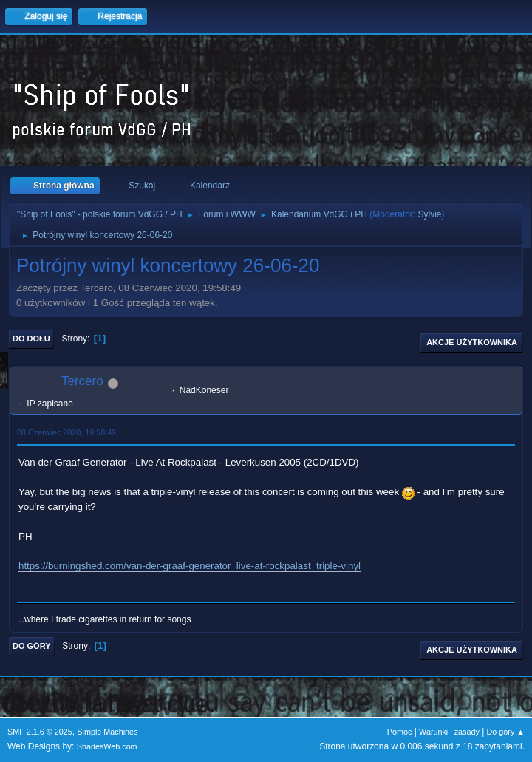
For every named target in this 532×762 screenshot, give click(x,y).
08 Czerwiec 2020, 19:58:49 (66, 432)
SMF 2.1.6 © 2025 (40, 732)
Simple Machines (107, 732)
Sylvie (430, 214)
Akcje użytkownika (472, 342)
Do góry (32, 646)
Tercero (82, 381)
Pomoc (400, 732)
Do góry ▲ (506, 732)
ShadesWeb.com (107, 746)
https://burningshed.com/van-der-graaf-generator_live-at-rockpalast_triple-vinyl (190, 566)
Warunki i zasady (449, 732)
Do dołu (31, 339)
